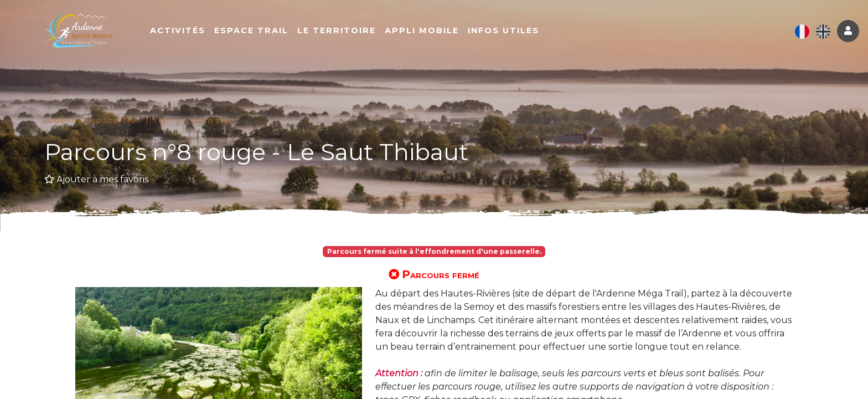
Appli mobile (430, 32)
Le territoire (344, 32)
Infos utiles (511, 32)
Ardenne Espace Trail (93, 121)
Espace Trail (259, 32)
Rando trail (210, 121)
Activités (185, 32)
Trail (163, 121)
